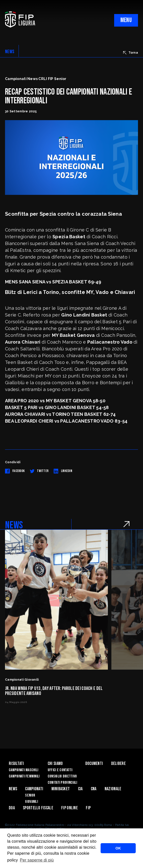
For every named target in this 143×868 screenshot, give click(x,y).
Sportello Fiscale (38, 808)
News (13, 789)
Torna (131, 53)
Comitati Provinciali (62, 783)
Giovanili (31, 802)
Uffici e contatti (60, 770)
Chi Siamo (55, 764)
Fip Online (69, 808)
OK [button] (118, 848)
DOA (12, 808)
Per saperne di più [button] (37, 860)
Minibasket (61, 789)
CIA (80, 789)
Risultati (16, 764)
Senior (30, 795)
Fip (88, 808)
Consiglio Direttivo (62, 776)
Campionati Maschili (23, 770)
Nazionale (113, 789)
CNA (94, 789)
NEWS (10, 52)
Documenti (94, 764)
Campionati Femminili (24, 776)
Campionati (34, 789)
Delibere (118, 764)
